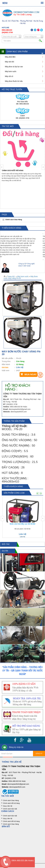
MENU (5, 3)
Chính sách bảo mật (10, 809)
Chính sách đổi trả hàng (11, 803)
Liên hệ (20, 367)
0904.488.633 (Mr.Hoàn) (23, 861)
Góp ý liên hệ (8, 806)
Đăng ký (39, 753)
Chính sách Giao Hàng (11, 800)
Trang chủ (11, 276)
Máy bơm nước (23, 276)
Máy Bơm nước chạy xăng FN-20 (21, 277)
